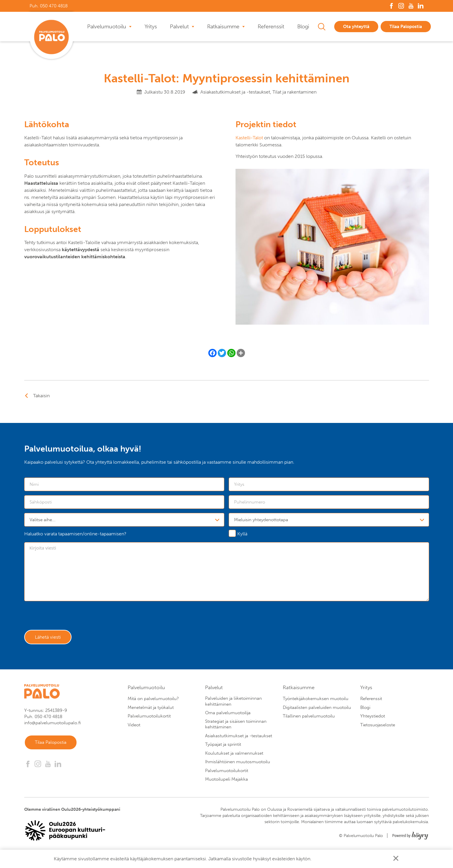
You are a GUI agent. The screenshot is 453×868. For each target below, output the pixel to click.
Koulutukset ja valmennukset (234, 755)
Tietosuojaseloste (378, 727)
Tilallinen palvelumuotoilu (309, 718)
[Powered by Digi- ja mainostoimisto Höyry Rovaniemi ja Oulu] (410, 836)
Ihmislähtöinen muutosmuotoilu (238, 764)
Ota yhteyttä (356, 27)
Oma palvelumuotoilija (228, 715)
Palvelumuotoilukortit (149, 718)
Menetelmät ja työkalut (151, 709)
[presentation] (69, 617)
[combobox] (124, 520)
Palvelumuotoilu (107, 27)
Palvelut (179, 27)
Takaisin (41, 396)
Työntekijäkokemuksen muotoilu (316, 700)
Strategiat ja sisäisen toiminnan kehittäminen (236, 726)
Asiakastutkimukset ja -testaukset (239, 738)
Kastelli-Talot (249, 138)
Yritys (151, 27)
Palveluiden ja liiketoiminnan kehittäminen (233, 703)
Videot (134, 727)
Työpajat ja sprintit (223, 746)
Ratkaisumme (223, 27)
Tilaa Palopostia (406, 27)
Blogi (303, 27)
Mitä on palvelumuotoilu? (153, 700)
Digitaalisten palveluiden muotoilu (317, 709)
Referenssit (271, 27)
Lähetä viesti (50, 638)
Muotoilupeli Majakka (226, 781)
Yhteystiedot (373, 718)
